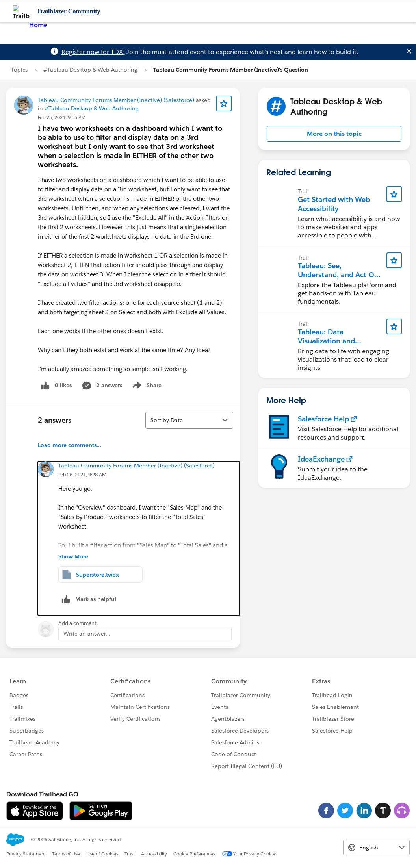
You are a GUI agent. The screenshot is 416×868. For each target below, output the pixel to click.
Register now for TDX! (93, 52)
